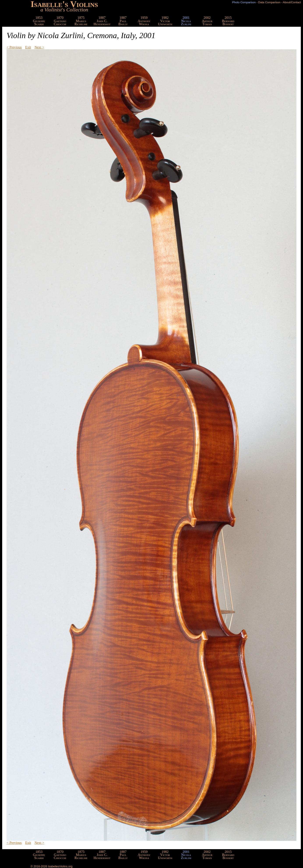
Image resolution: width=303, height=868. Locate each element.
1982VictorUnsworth (165, 21)
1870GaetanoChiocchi (60, 21)
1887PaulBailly (123, 21)
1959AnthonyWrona (144, 21)
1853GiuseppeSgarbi (39, 21)
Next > (39, 47)
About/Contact (292, 2)
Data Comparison (269, 2)
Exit (28, 47)
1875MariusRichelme (81, 21)
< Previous (14, 47)
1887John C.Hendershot (102, 21)
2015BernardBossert (228, 21)
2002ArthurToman (207, 21)
